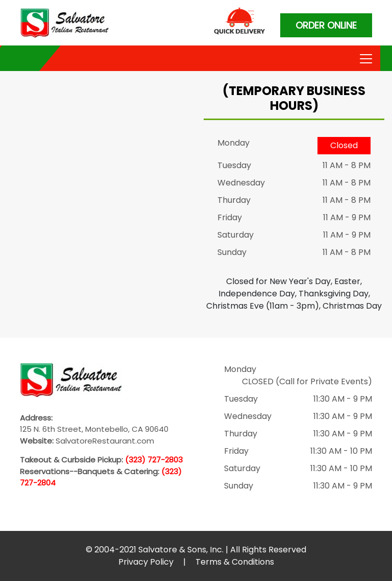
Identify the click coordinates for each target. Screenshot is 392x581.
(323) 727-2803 (154, 460)
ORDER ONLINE (326, 25)
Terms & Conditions (235, 562)
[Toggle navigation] (365, 58)
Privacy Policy (146, 562)
